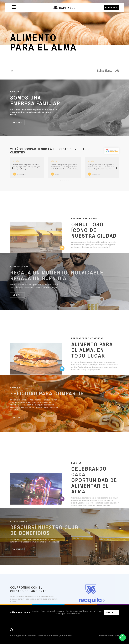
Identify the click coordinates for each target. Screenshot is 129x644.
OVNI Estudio (115, 636)
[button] (12, 168)
